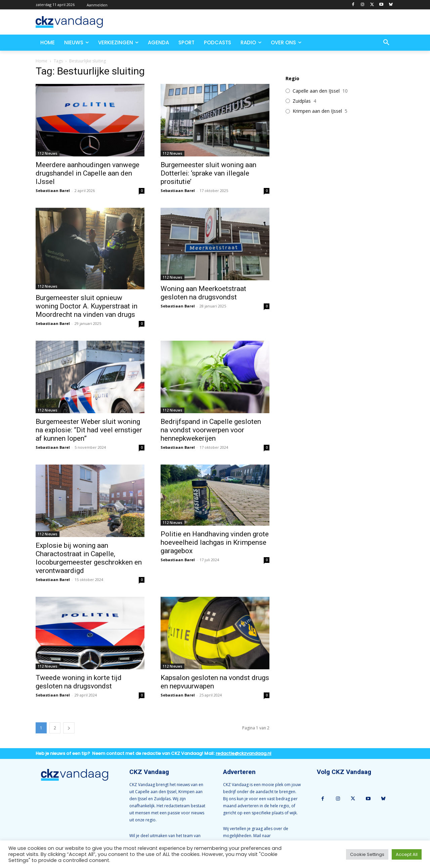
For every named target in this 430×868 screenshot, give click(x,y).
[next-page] (69, 728)
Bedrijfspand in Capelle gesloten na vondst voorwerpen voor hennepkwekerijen (211, 430)
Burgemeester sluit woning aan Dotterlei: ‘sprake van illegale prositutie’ (208, 173)
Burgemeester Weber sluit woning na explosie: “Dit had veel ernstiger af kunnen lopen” (89, 430)
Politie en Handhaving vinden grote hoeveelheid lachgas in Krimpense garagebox (215, 542)
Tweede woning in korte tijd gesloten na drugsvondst (79, 682)
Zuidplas (302, 101)
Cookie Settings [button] (367, 854)
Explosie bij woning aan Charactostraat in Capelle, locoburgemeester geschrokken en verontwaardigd (89, 558)
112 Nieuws (48, 153)
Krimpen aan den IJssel (317, 111)
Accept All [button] (407, 854)
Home (41, 61)
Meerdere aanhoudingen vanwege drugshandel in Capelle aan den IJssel (88, 173)
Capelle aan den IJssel (316, 91)
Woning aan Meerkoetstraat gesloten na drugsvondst (203, 293)
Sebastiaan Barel (53, 190)
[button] (386, 43)
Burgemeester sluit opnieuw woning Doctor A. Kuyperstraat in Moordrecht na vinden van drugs (87, 306)
